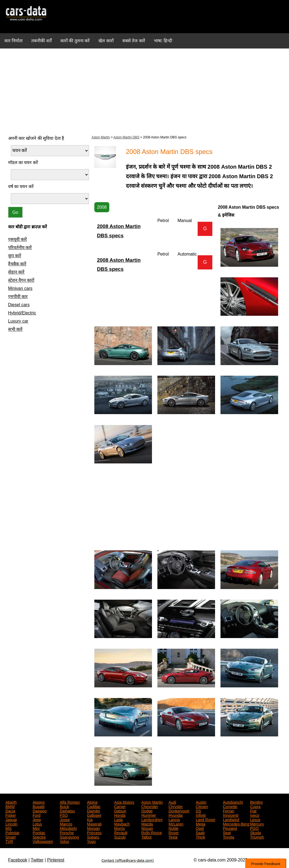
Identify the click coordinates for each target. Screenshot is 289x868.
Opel (200, 828)
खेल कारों (106, 41)
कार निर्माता (13, 41)
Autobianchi (233, 802)
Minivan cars (20, 288)
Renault (121, 832)
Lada (118, 819)
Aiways (39, 802)
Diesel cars (19, 305)
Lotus (37, 824)
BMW (10, 806)
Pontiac (39, 832)
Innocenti (231, 815)
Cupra (255, 806)
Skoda (256, 832)
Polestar (12, 832)
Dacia (10, 811)
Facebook (18, 860)
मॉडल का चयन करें (23, 163)
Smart (10, 837)
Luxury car (18, 321)
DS (198, 811)
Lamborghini (152, 819)
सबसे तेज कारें (134, 41)
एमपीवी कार (18, 297)
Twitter (37, 860)
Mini (36, 828)
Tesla (173, 837)
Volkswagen (43, 841)
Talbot (146, 837)
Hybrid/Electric (22, 313)
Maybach (122, 824)
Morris (119, 828)
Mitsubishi (68, 828)
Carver (120, 806)
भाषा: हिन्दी (163, 41)
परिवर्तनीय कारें (20, 248)
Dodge (147, 811)
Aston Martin (101, 137)
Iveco (255, 815)
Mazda (147, 824)
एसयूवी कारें (18, 239)
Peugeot (230, 828)
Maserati (94, 824)
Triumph (257, 837)
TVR (9, 841)
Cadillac (94, 806)
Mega (201, 824)
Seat (227, 832)
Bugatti (39, 806)
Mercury (257, 824)
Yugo (91, 841)
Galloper (94, 815)
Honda (120, 815)
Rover (174, 832)
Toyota (229, 837)
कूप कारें (15, 256)
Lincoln (11, 824)
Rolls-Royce (152, 832)
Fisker (11, 815)
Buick (64, 806)
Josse (65, 819)
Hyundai (175, 815)
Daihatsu (67, 811)
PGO (254, 828)
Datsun (120, 811)
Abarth (11, 802)
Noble (174, 828)
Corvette (230, 806)
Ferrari (229, 811)
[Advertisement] (144, 91)
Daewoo (40, 811)
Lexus (255, 819)
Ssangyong (69, 837)
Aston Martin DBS (126, 137)
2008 (102, 207)
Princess (94, 832)
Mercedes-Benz (236, 824)
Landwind (231, 819)
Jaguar (11, 819)
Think (200, 837)
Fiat (253, 811)
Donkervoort (179, 811)
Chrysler (176, 806)
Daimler (94, 811)
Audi (172, 802)
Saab (200, 832)
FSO (64, 815)
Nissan (147, 828)
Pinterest (56, 860)
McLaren (176, 824)
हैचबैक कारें (17, 264)
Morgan (93, 828)
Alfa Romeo (70, 802)
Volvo (64, 841)
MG (9, 828)
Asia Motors (124, 802)
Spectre (39, 837)
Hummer (149, 815)
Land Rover (206, 819)
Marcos (66, 824)
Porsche (67, 832)
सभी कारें (15, 329)
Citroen (202, 806)
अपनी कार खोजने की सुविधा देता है (36, 138)
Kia (90, 819)
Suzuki (120, 837)
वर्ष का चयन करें (21, 186)
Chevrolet (150, 806)
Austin (201, 802)
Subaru (93, 837)
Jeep (37, 819)
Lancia (174, 819)
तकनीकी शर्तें (41, 41)
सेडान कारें (16, 272)
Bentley (257, 802)
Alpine (92, 802)
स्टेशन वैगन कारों (21, 280)
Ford (37, 815)
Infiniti (201, 815)
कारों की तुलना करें (75, 41)
